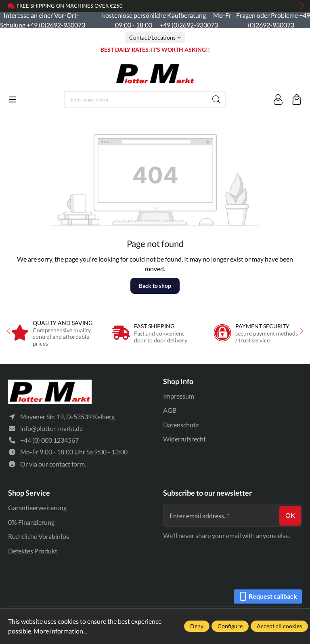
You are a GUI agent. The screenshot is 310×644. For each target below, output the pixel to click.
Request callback (268, 595)
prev (12, 6)
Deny (197, 626)
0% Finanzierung (31, 522)
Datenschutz (181, 425)
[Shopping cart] (297, 99)
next (300, 6)
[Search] (217, 99)
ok (290, 516)
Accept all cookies (279, 626)
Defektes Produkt (33, 551)
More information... (60, 631)
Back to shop (155, 286)
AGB (170, 410)
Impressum (179, 396)
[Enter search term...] (136, 99)
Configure (230, 626)
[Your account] (278, 99)
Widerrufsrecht (184, 439)
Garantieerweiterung (37, 508)
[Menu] (13, 99)
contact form (67, 464)
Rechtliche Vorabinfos (39, 536)
